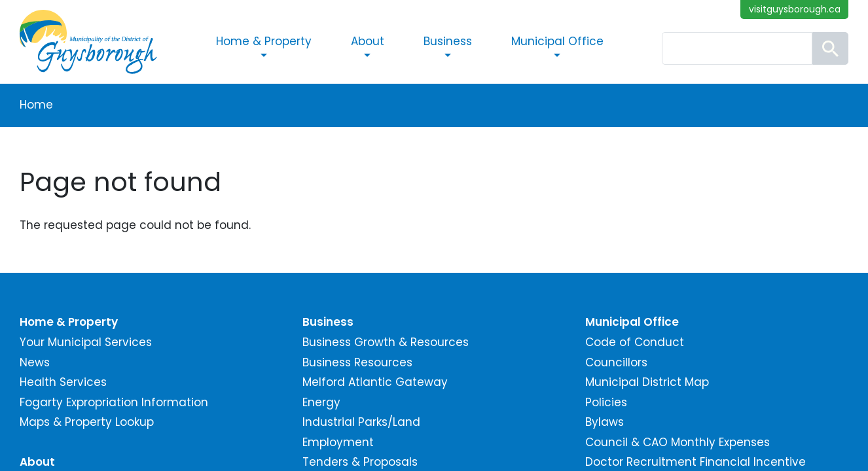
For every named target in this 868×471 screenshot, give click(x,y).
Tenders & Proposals (360, 462)
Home (36, 105)
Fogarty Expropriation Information (114, 402)
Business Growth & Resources (386, 342)
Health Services (63, 382)
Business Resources (357, 362)
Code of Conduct (635, 342)
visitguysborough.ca (795, 9)
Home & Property (264, 41)
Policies (606, 402)
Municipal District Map (647, 382)
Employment (338, 442)
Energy (321, 402)
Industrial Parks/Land (361, 422)
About (368, 41)
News (35, 362)
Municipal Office (557, 41)
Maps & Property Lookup (87, 422)
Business (448, 41)
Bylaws (605, 422)
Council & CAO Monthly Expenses (678, 442)
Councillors (616, 362)
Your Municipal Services (86, 342)
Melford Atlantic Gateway (375, 382)
